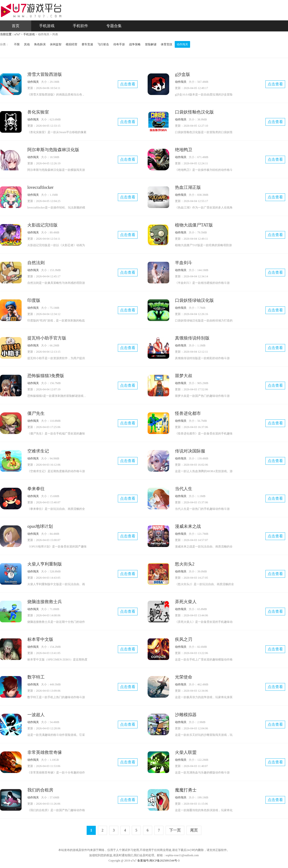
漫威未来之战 (188, 526)
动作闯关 (182, 44)
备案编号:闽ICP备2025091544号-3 (158, 861)
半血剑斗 (184, 263)
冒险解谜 (151, 44)
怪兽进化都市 (188, 413)
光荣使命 (184, 677)
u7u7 (17, 34)
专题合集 (114, 26)
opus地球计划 (40, 526)
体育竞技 (167, 44)
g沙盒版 (183, 74)
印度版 (34, 300)
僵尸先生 (36, 413)
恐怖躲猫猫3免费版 (46, 376)
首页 (16, 26)
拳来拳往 (36, 489)
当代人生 (184, 489)
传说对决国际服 (190, 451)
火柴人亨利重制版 (45, 564)
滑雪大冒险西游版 (45, 74)
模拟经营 (72, 44)
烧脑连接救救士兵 (45, 602)
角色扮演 (40, 44)
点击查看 (128, 84)
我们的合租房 (40, 790)
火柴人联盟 (186, 752)
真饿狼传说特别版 (192, 338)
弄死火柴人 (186, 602)
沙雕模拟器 (186, 715)
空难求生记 (38, 451)
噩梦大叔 (184, 376)
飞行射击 (103, 44)
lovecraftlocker (40, 187)
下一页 (175, 830)
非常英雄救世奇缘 (45, 752)
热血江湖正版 (188, 187)
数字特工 (36, 677)
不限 (17, 44)
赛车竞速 (87, 44)
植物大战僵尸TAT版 (194, 225)
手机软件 (80, 26)
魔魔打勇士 (186, 790)
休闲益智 (56, 44)
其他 (27, 44)
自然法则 (36, 263)
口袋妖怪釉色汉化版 (194, 112)
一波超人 (36, 715)
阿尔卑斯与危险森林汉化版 (53, 150)
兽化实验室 (38, 112)
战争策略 (135, 44)
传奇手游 (119, 44)
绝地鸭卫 (184, 150)
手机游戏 (47, 26)
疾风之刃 (184, 639)
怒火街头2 (185, 564)
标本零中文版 (40, 639)
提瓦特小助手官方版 (47, 338)
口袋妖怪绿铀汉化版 (194, 300)
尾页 (194, 830)
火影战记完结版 (42, 225)
